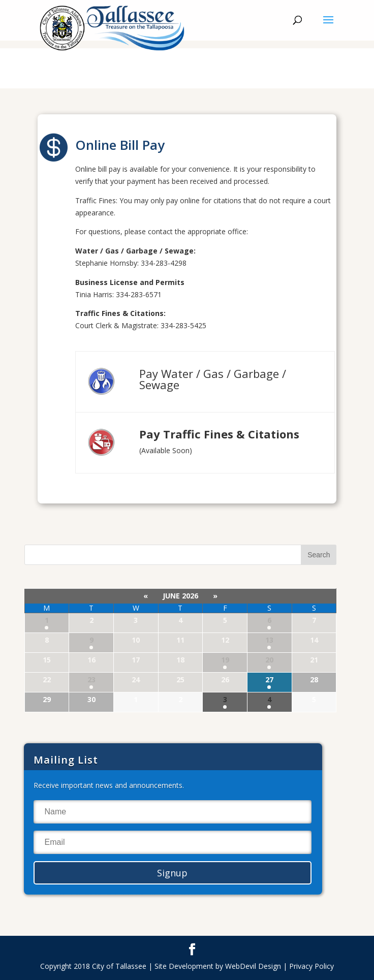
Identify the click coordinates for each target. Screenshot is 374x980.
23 (91, 679)
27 (269, 679)
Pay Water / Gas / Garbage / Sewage (213, 379)
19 (225, 660)
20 (269, 660)
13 (269, 640)
